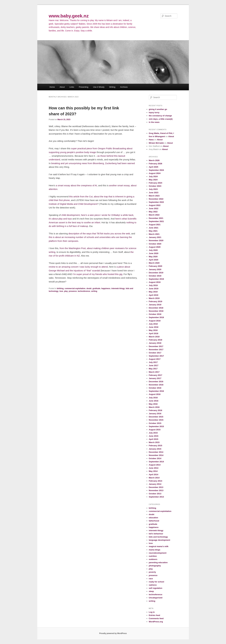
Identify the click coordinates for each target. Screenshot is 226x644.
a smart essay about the (68, 185)
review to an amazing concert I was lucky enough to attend (78, 267)
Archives (124, 87)
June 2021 (154, 228)
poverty (152, 572)
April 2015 (154, 439)
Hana (151, 140)
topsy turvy (154, 112)
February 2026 (156, 164)
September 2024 (156, 170)
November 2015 (156, 420)
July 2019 (153, 285)
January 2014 (155, 484)
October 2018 (155, 314)
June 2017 (154, 365)
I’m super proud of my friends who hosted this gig (98, 274)
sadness (153, 585)
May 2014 (153, 471)
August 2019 (155, 282)
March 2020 (154, 263)
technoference (84, 291)
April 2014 (154, 475)
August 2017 (155, 359)
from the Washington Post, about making (80, 248)
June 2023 (154, 193)
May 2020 (153, 257)
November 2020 (156, 240)
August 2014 (155, 465)
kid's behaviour (156, 534)
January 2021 (155, 237)
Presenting (84, 87)
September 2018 (156, 317)
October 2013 (155, 494)
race (151, 579)
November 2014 (156, 455)
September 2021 (156, 221)
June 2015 (154, 436)
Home (52, 87)
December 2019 (156, 273)
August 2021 (155, 225)
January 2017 (155, 378)
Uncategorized (156, 598)
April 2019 (154, 295)
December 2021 (156, 218)
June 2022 (154, 208)
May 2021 (153, 231)
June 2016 (154, 401)
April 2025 (154, 167)
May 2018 (153, 330)
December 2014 (156, 452)
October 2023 (155, 186)
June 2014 (154, 468)
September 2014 (156, 462)
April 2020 (154, 260)
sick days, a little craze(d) (161, 119)
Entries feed (154, 615)
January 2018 (155, 343)
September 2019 (156, 279)
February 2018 (156, 340)
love (61, 291)
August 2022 (155, 205)
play (66, 291)
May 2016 (153, 404)
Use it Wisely (99, 87)
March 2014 (154, 478)
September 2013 (156, 497)
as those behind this (108, 156)
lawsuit (122, 156)
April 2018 (154, 333)
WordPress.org (156, 622)
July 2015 (153, 433)
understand (54, 159)
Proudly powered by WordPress (113, 633)
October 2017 (155, 353)
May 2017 (153, 369)
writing (94, 291)
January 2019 (155, 305)
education (153, 518)
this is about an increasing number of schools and (74, 237)
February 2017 (156, 375)
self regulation (156, 588)
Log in (152, 612)
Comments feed (156, 618)
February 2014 (156, 481)
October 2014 (155, 458)
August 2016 (155, 394)
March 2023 (154, 196)
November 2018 (156, 311)
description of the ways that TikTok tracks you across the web (99, 233)
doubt (89, 288)
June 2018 (154, 327)
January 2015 (155, 449)
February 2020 (156, 266)
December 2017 (156, 346)
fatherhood (154, 521)
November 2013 (156, 490)
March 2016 (154, 407)
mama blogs (155, 550)
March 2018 (154, 337)
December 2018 (156, 308)
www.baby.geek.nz (69, 16)
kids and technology (158, 537)
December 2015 (156, 417)
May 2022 (153, 212)
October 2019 (155, 276)
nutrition (153, 556)
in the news (154, 122)
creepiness (86, 185)
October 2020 (155, 244)
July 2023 (153, 189)
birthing (60, 288)
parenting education (158, 562)
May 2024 (153, 180)
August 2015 (155, 430)
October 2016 (155, 388)
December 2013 (156, 487)
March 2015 (154, 442)
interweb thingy (118, 288)
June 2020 (154, 253)
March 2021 (154, 234)
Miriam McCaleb (156, 143)
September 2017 (156, 356)
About (62, 87)
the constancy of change (160, 116)
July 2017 (153, 362)
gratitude (96, 288)
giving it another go (158, 109)
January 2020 (155, 269)
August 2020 (155, 247)
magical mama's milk (159, 546)
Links (72, 87)
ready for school (157, 582)
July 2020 (153, 250)
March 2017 (154, 372)
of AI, (95, 185)
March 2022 (154, 215)
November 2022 (156, 199)
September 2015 (156, 426)
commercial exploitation (75, 288)
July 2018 (153, 324)
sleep (151, 591)
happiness (106, 288)
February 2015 (156, 446)
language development (160, 540)
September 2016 (156, 391)
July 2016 (153, 398)
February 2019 (156, 301)
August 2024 (155, 173)
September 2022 (156, 202)
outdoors (153, 559)
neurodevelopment (158, 553)
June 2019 (154, 289)
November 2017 (156, 350)
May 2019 (153, 292)
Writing (112, 87)
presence (73, 291)
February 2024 (156, 183)
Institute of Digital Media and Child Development (73, 204)
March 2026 (154, 160)
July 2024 (153, 176)
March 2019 (154, 298)
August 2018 (155, 321)
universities (105, 237)
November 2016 (156, 385)
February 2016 (156, 410)
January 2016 (155, 414)
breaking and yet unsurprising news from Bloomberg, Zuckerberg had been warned (93, 163)
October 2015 (155, 423)
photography (155, 566)
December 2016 (156, 382)
